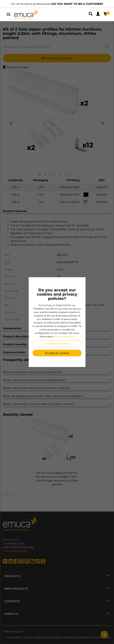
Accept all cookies (57, 353)
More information (64, 337)
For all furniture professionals (57, 4)
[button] (91, 15)
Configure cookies (57, 344)
